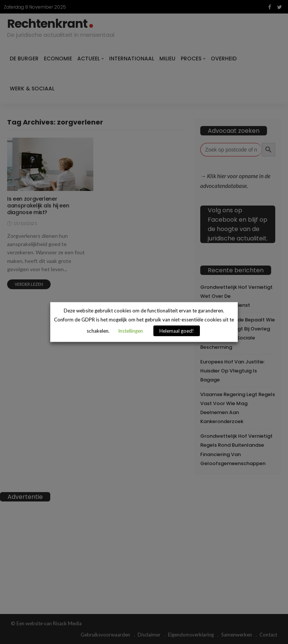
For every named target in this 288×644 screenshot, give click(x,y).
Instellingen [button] (130, 331)
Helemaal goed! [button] (177, 331)
